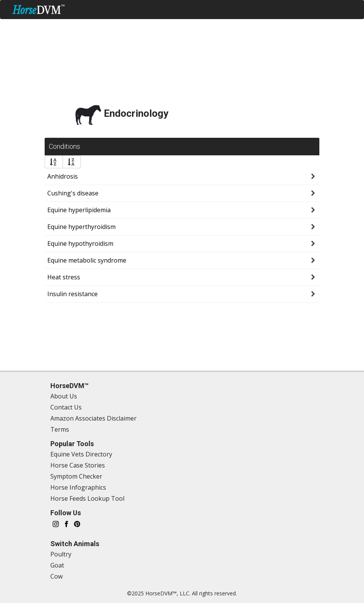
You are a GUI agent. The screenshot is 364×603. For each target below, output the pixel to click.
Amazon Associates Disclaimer (93, 418)
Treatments (188, 27)
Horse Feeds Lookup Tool (87, 498)
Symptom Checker (43, 27)
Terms (60, 429)
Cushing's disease (73, 193)
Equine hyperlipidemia (79, 210)
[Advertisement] (182, 73)
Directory (275, 27)
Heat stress (64, 277)
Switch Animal (327, 46)
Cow (56, 576)
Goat (57, 565)
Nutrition (234, 27)
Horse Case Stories (78, 465)
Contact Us (66, 407)
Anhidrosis (63, 176)
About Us (64, 396)
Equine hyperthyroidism (81, 227)
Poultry (61, 554)
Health (146, 27)
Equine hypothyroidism (80, 243)
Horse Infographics (78, 487)
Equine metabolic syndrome (87, 260)
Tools (310, 27)
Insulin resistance (72, 294)
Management (102, 27)
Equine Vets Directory (81, 454)
